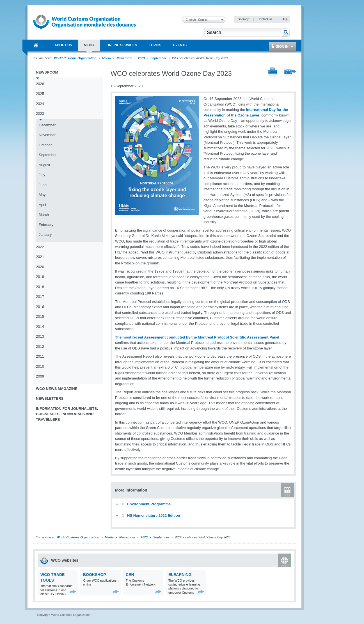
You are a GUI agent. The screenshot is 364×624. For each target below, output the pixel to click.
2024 (40, 104)
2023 (141, 58)
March (44, 215)
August (44, 165)
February (46, 225)
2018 (40, 287)
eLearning (180, 575)
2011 (40, 356)
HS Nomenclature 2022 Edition (154, 516)
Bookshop (95, 575)
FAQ (284, 19)
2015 (40, 316)
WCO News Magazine (57, 389)
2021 (40, 257)
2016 (40, 307)
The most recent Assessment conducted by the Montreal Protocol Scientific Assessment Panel (197, 337)
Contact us (265, 19)
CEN (130, 575)
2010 (40, 366)
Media (107, 58)
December (47, 125)
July (42, 175)
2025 (40, 94)
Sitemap (244, 19)
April (42, 205)
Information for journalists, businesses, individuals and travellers (67, 414)
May (42, 195)
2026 (40, 84)
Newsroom (124, 58)
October (45, 145)
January (45, 235)
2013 (40, 336)
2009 (40, 376)
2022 (40, 247)
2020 (40, 267)
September (158, 58)
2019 (40, 277)
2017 (40, 297)
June (43, 185)
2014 (40, 327)
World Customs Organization (75, 58)
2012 (40, 347)
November (47, 135)
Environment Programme (149, 504)
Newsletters (50, 398)
